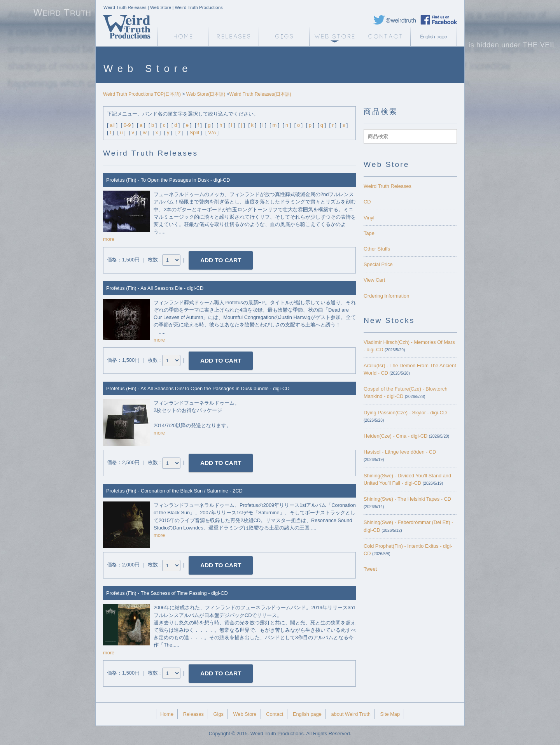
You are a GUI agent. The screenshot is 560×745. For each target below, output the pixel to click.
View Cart (374, 280)
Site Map (390, 714)
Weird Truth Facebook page (439, 20)
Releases (233, 37)
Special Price (378, 264)
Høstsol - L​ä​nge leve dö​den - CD (400, 452)
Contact (385, 37)
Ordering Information (386, 296)
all (112, 125)
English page (436, 37)
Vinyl (369, 218)
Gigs (284, 37)
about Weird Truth (351, 714)
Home (167, 714)
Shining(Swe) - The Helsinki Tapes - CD (407, 499)
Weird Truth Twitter (395, 20)
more (109, 239)
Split (194, 132)
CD (367, 202)
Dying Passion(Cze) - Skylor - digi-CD (405, 413)
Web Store (334, 37)
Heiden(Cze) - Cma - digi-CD (395, 436)
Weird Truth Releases (388, 186)
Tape (369, 233)
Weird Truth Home (183, 37)
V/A (212, 132)
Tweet (370, 569)
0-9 (127, 125)
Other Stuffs (377, 249)
